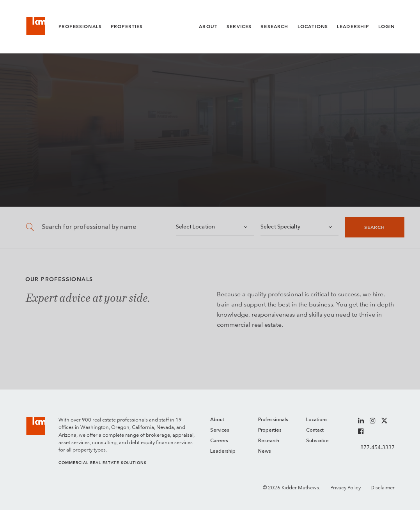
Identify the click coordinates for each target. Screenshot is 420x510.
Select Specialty (280, 227)
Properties (127, 27)
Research (274, 27)
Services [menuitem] (220, 430)
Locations (313, 27)
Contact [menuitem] (315, 430)
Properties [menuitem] (270, 430)
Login (387, 27)
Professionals (80, 27)
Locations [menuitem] (317, 420)
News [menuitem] (265, 451)
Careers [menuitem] (219, 441)
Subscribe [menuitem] (317, 441)
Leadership (353, 27)
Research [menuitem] (269, 441)
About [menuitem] (217, 420)
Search (375, 227)
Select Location (195, 227)
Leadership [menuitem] (223, 451)
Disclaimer (383, 488)
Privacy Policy (346, 488)
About (208, 27)
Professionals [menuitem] (273, 420)
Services (239, 27)
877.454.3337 (377, 447)
